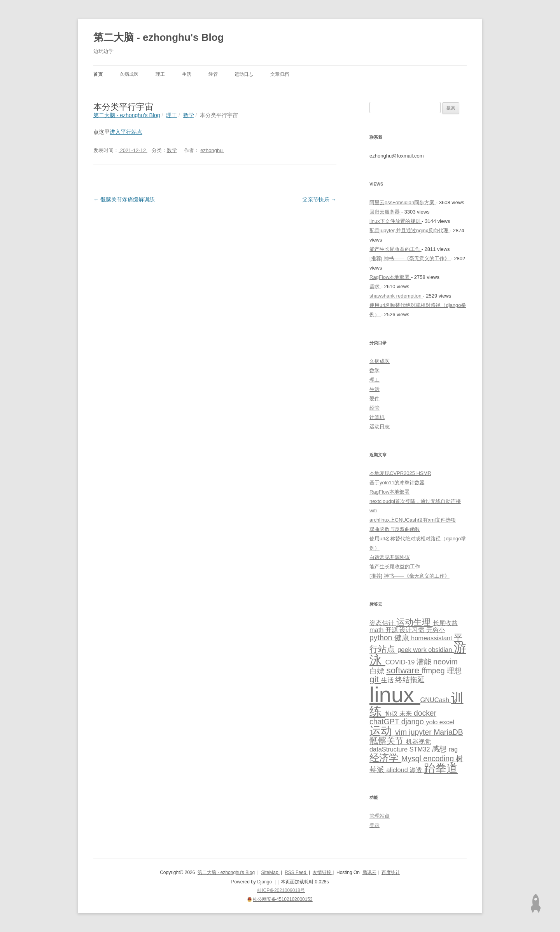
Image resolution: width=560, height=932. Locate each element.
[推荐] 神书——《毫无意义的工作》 (410, 258)
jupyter (422, 732)
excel (447, 722)
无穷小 (436, 630)
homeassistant (432, 638)
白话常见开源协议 (390, 557)
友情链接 (323, 872)
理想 (454, 671)
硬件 (374, 399)
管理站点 (380, 816)
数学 (172, 150)
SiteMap (270, 872)
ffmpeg (434, 671)
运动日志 (244, 74)
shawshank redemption (396, 296)
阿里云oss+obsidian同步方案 (403, 202)
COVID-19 (401, 662)
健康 (403, 638)
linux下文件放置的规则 (395, 221)
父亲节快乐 (319, 200)
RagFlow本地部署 (390, 277)
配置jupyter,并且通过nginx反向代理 (410, 230)
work (421, 650)
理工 (160, 74)
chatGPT (385, 722)
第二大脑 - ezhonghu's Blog (159, 37)
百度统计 (391, 872)
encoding (439, 759)
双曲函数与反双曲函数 (395, 529)
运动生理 (415, 622)
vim (402, 732)
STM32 (421, 749)
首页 (98, 74)
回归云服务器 (385, 212)
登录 (374, 825)
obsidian (441, 650)
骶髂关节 (388, 741)
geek (405, 650)
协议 (393, 713)
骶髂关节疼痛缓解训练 (124, 200)
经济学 (385, 758)
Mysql (412, 759)
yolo (433, 722)
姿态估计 (383, 623)
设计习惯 (413, 630)
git (375, 679)
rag (453, 749)
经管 (213, 74)
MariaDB (448, 732)
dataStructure (389, 749)
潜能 (425, 662)
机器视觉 (418, 741)
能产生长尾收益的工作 (395, 249)
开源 (393, 630)
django (414, 722)
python (382, 638)
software (404, 670)
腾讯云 (369, 872)
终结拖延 (410, 680)
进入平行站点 (126, 132)
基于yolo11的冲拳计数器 (397, 483)
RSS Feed (296, 872)
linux (395, 695)
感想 (440, 749)
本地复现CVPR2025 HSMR (400, 473)
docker (425, 713)
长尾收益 (445, 623)
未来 (407, 713)
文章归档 (280, 74)
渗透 (417, 770)
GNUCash (435, 700)
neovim (445, 662)
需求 (375, 286)
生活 (187, 74)
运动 (382, 731)
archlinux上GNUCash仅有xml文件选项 (413, 520)
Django (264, 882)
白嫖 (378, 671)
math (377, 630)
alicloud (398, 770)
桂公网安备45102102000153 (283, 899)
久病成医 (129, 74)
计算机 (377, 417)
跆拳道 (441, 768)
